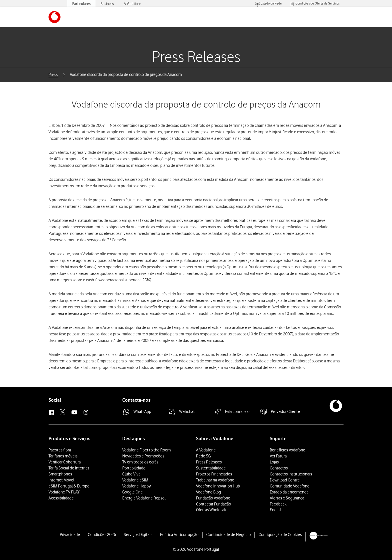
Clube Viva (131, 474)
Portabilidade (134, 468)
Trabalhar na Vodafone (215, 480)
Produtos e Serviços (69, 439)
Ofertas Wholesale (212, 510)
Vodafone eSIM (135, 480)
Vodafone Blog (208, 492)
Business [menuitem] (107, 4)
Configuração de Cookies (280, 534)
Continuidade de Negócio (228, 534)
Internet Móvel (61, 480)
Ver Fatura (278, 456)
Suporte (278, 439)
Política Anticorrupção (179, 534)
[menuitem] (268, 4)
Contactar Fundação (213, 504)
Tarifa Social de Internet (69, 468)
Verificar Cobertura (65, 462)
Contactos (279, 468)
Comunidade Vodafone (290, 486)
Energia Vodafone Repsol (144, 498)
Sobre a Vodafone (215, 439)
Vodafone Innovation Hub (218, 486)
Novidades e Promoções (143, 456)
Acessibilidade (61, 498)
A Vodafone (206, 450)
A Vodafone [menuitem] (132, 4)
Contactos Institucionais (291, 474)
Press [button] (53, 75)
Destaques (133, 439)
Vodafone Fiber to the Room (146, 450)
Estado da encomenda (289, 492)
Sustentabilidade (211, 468)
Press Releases (209, 462)
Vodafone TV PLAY (64, 492)
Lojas (274, 462)
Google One (132, 492)
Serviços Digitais (138, 534)
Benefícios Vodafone (287, 450)
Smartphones (60, 474)
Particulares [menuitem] (81, 4)
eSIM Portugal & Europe (69, 486)
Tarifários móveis (63, 456)
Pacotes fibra (60, 450)
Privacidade (70, 534)
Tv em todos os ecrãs (140, 462)
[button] (54, 17)
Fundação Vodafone (213, 498)
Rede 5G (203, 456)
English (276, 510)
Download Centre (285, 480)
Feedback (278, 504)
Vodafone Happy (136, 486)
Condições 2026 (102, 534)
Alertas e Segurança (287, 498)
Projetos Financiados (214, 474)
